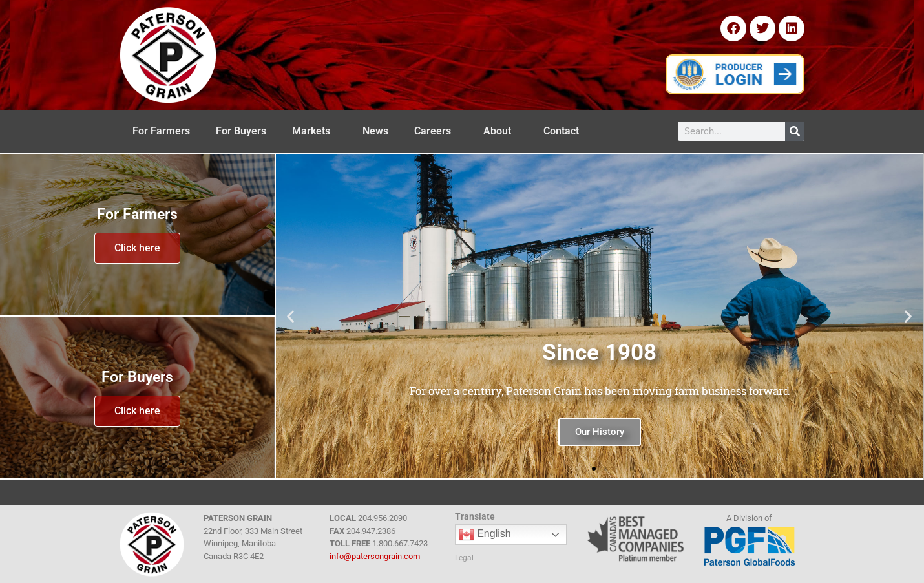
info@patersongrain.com (375, 556)
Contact (564, 131)
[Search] (795, 131)
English (485, 535)
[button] (290, 316)
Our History (600, 432)
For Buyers (241, 131)
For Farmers (161, 131)
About (500, 131)
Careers (436, 131)
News (375, 131)
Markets (314, 131)
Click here (137, 248)
